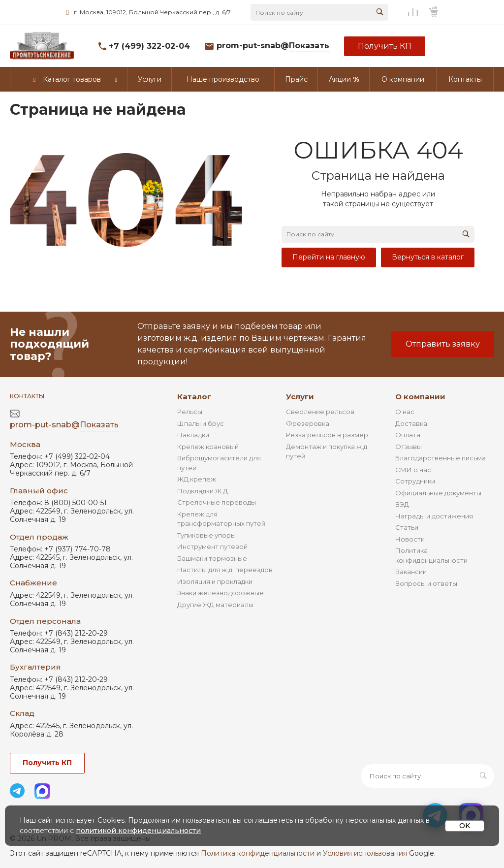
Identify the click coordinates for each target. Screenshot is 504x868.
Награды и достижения (434, 516)
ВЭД (402, 504)
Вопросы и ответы (426, 583)
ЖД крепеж (197, 479)
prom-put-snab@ (273, 46)
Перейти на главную (329, 257)
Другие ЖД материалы (215, 605)
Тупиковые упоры (206, 535)
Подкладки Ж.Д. (203, 491)
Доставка (411, 423)
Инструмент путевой (212, 547)
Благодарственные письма (441, 458)
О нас (405, 412)
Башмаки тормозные (212, 558)
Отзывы (409, 447)
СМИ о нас (413, 470)
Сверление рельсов (320, 412)
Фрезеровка (308, 423)
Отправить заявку (443, 344)
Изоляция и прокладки (215, 581)
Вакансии (411, 572)
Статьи (407, 527)
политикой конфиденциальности (138, 831)
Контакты (27, 396)
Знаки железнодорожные (220, 593)
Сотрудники (415, 481)
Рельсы (190, 412)
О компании (420, 397)
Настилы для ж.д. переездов (225, 570)
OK (465, 826)
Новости (410, 539)
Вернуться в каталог (428, 257)
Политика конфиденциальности (258, 853)
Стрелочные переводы (217, 502)
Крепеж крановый (208, 447)
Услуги (300, 397)
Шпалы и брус (201, 423)
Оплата (408, 435)
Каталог (194, 397)
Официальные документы (438, 493)
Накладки (193, 435)
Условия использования (365, 853)
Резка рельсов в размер (327, 435)
